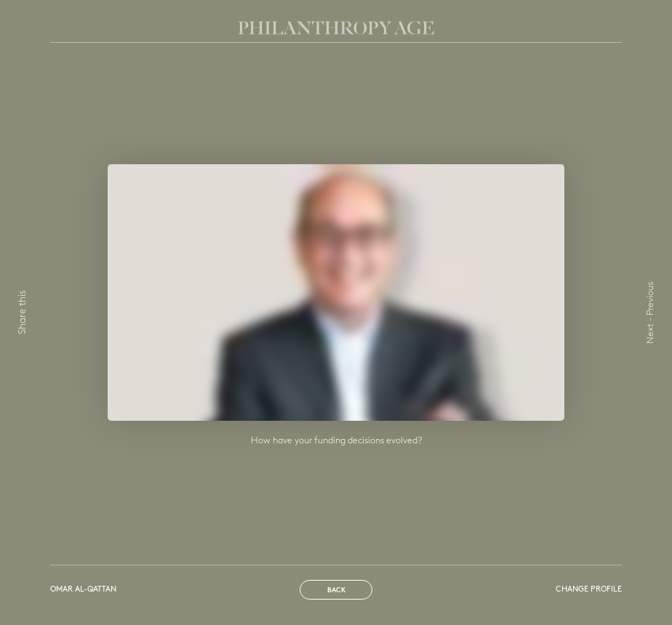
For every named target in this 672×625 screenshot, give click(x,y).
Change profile (589, 590)
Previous (651, 299)
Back (336, 590)
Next (651, 334)
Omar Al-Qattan (83, 590)
